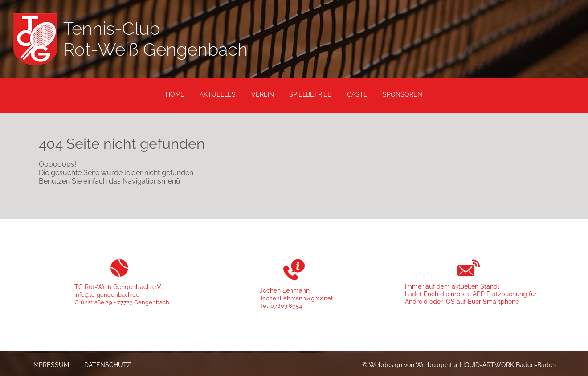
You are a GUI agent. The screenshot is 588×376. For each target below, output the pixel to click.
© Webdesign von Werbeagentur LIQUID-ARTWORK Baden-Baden (459, 365)
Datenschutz (108, 365)
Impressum (51, 365)
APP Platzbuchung (500, 294)
